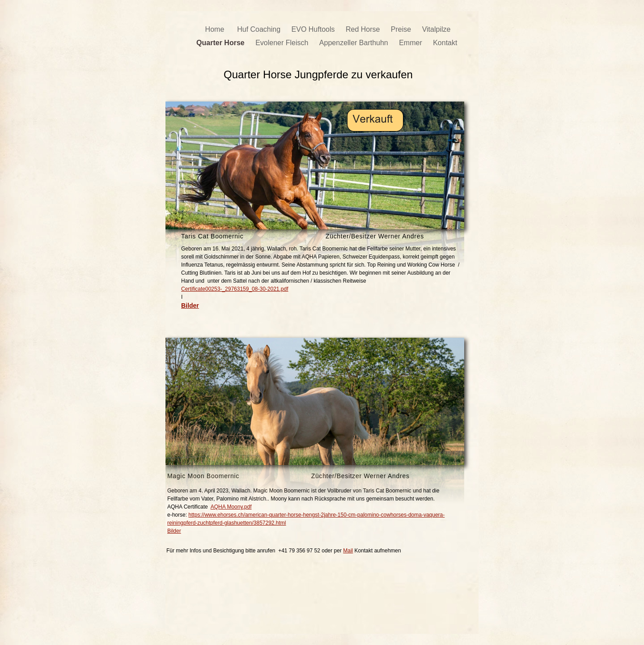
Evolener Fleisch (283, 43)
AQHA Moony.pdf (231, 507)
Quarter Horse (221, 43)
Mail (348, 551)
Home (217, 29)
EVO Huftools (314, 29)
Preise (402, 29)
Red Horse (364, 29)
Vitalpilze (436, 29)
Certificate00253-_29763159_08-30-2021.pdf (235, 289)
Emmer (411, 43)
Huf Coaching (260, 29)
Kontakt (446, 43)
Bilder (174, 531)
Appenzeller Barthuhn (355, 43)
